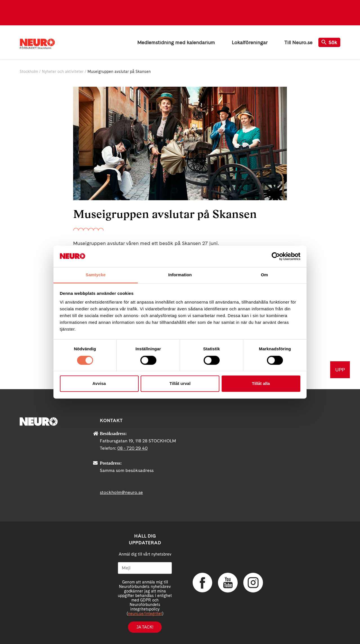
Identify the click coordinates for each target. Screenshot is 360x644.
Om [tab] (264, 275)
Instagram (253, 583)
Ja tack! (145, 627)
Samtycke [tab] (96, 275)
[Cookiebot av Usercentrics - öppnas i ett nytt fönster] (276, 256)
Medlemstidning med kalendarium (176, 42)
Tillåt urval (180, 384)
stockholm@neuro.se (121, 492)
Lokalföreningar (250, 42)
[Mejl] (145, 568)
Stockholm (29, 72)
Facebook (202, 583)
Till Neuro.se (298, 42)
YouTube (228, 583)
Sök (329, 42)
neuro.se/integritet (145, 614)
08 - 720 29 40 (132, 448)
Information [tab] (180, 275)
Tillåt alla (261, 384)
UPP (340, 370)
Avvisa (99, 384)
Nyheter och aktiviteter (63, 72)
